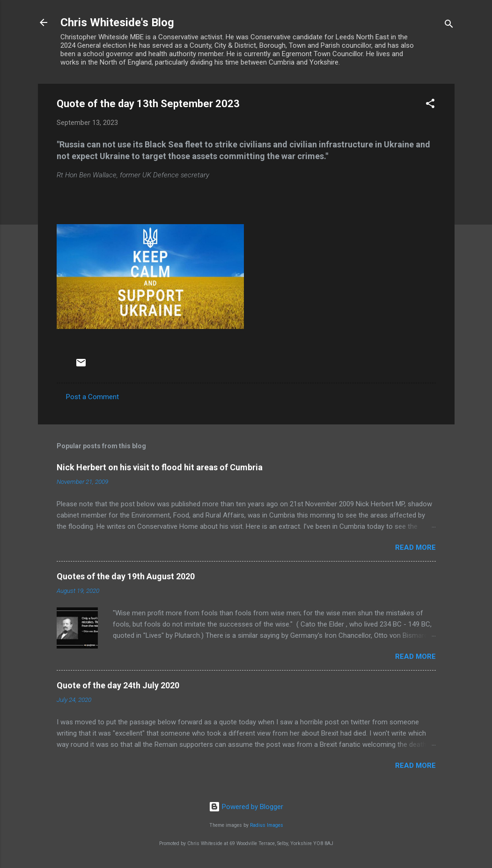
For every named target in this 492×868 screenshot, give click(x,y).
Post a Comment (92, 397)
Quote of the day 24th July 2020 (118, 685)
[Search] (449, 26)
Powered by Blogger (246, 807)
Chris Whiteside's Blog (117, 22)
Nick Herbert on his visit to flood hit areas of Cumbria (160, 467)
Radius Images (267, 825)
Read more (415, 547)
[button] (430, 105)
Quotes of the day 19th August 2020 (126, 576)
